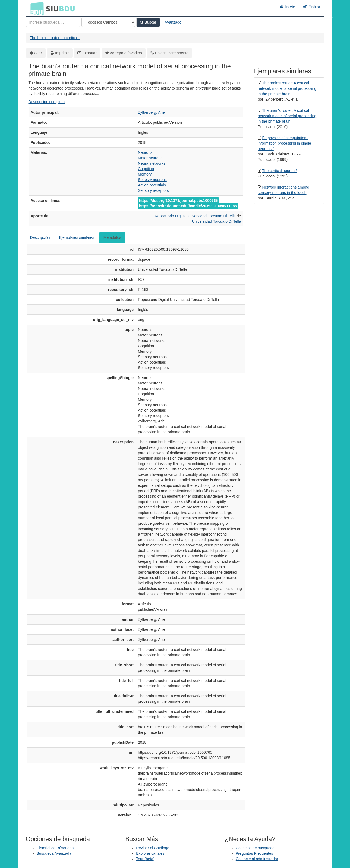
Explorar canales (150, 853)
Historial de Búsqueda (55, 848)
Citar (38, 53)
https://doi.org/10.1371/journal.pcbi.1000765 (178, 201)
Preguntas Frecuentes (254, 853)
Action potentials (152, 185)
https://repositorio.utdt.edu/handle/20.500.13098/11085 (188, 206)
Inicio (288, 7)
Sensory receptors (153, 190)
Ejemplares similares (77, 237)
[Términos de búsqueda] (53, 22)
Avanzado (173, 22)
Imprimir (62, 53)
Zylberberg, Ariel (152, 112)
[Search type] (108, 22)
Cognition (146, 169)
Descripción (40, 237)
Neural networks (152, 163)
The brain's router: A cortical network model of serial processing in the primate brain (287, 88)
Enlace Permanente (172, 53)
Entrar (312, 7)
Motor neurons (150, 158)
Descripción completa (47, 102)
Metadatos (112, 237)
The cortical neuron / (279, 171)
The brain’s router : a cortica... (55, 38)
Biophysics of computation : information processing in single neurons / (285, 143)
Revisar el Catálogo (153, 848)
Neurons (145, 152)
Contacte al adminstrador (257, 859)
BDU (36, 8)
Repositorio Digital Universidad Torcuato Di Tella (196, 216)
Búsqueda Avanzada (54, 853)
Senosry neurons (152, 180)
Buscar (148, 22)
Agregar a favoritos (126, 53)
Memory (145, 174)
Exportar (89, 53)
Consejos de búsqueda (255, 848)
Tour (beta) (145, 859)
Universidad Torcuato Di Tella (217, 221)
